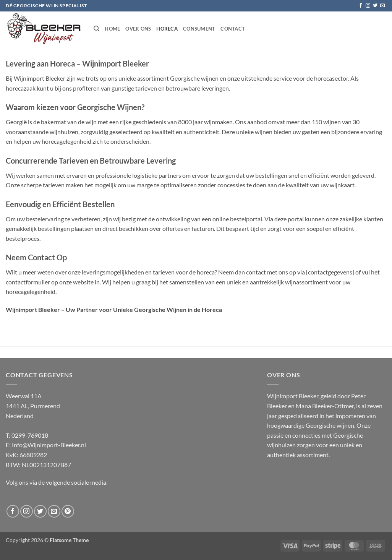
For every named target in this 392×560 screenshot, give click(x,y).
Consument (199, 29)
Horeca (167, 29)
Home (112, 29)
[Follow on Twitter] (375, 6)
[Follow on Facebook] (361, 6)
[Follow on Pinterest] (68, 511)
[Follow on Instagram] (368, 6)
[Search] (96, 29)
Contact (233, 29)
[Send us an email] (382, 6)
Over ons (138, 29)
